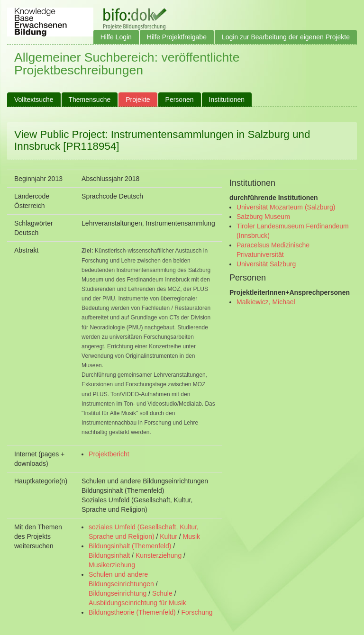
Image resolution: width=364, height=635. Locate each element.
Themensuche (90, 100)
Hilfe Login (116, 37)
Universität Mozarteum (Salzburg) (286, 207)
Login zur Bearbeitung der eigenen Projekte (286, 37)
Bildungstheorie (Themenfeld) (132, 612)
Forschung (197, 612)
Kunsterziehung (159, 555)
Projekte (138, 100)
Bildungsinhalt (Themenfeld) (130, 546)
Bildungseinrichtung (118, 593)
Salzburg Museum (263, 217)
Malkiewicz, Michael (266, 302)
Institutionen (227, 100)
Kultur (168, 536)
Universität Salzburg (266, 264)
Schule (162, 593)
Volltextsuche (34, 100)
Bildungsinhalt (109, 555)
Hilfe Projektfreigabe (177, 37)
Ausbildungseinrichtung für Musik (137, 603)
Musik (192, 536)
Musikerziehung (112, 565)
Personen (180, 100)
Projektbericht (109, 454)
